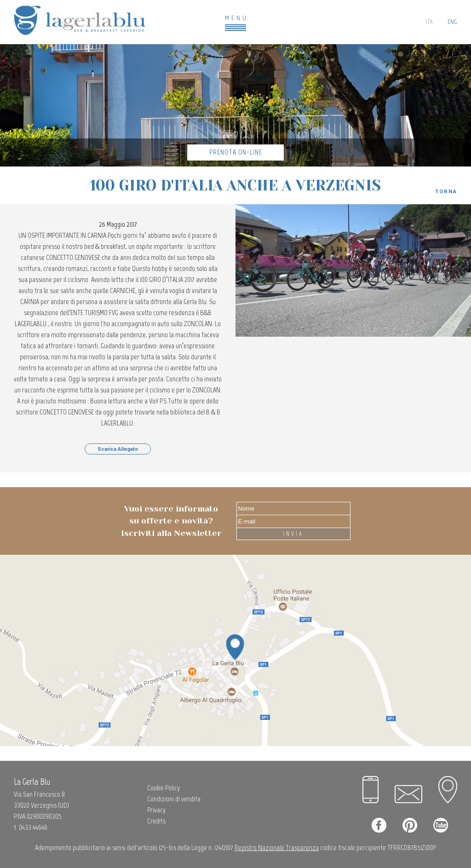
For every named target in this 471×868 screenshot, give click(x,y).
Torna (446, 192)
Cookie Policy (164, 788)
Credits (156, 821)
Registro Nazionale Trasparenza (277, 848)
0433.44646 (33, 827)
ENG (452, 22)
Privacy (156, 810)
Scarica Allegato (118, 449)
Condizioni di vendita (174, 799)
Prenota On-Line (236, 152)
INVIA (293, 534)
